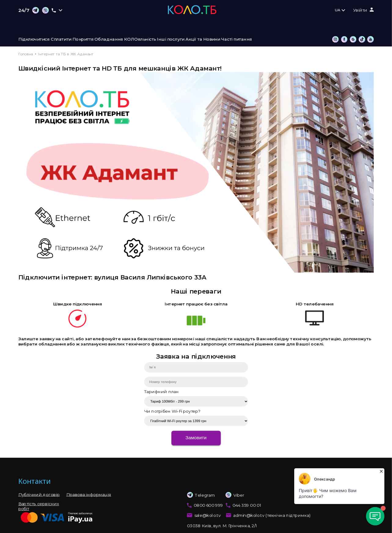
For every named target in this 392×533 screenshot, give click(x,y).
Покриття (83, 39)
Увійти (360, 10)
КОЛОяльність (140, 39)
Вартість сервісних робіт (39, 506)
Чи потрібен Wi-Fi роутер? (172, 411)
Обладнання (109, 39)
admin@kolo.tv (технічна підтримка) (272, 516)
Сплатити (61, 39)
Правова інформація (89, 495)
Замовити (196, 438)
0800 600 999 (208, 505)
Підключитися (34, 39)
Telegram (201, 495)
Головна (26, 54)
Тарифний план (162, 392)
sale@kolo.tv (208, 516)
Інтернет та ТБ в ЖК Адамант (66, 54)
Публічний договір (39, 495)
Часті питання (236, 39)
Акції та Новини (203, 39)
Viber (230, 495)
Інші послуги (170, 39)
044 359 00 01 (247, 505)
